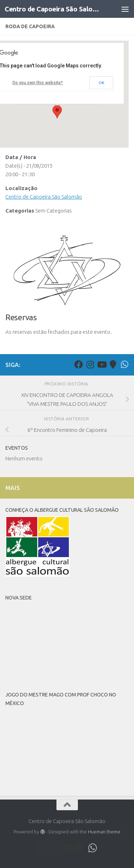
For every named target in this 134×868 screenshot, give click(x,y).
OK (101, 83)
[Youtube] (101, 364)
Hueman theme (104, 832)
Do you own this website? (38, 83)
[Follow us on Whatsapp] (124, 364)
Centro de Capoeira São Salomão (53, 9)
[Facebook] (79, 364)
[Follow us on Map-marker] (113, 364)
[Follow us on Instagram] (90, 364)
